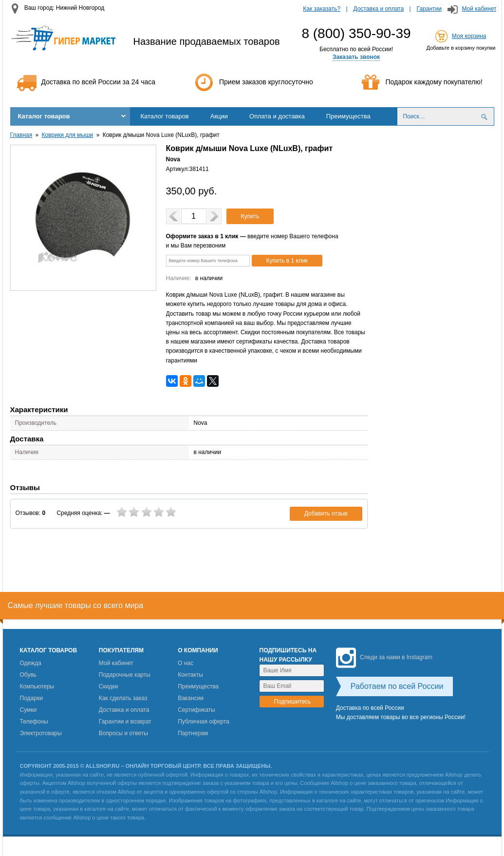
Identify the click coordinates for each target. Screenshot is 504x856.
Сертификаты (196, 710)
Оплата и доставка (277, 116)
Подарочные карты (125, 675)
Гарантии (429, 9)
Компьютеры (37, 686)
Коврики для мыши (68, 135)
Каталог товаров (44, 116)
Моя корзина (469, 36)
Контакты (190, 675)
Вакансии (191, 698)
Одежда (31, 663)
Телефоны (34, 722)
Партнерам (193, 733)
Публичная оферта (204, 722)
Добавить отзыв (326, 514)
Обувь (28, 675)
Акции (219, 116)
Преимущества (348, 116)
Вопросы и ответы (123, 733)
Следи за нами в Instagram (384, 657)
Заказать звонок (356, 57)
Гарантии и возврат (125, 722)
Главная (21, 135)
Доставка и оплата (379, 9)
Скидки (109, 686)
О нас (186, 663)
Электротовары (41, 733)
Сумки (28, 710)
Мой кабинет (479, 9)
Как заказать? (322, 9)
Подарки (31, 698)
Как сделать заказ (123, 698)
